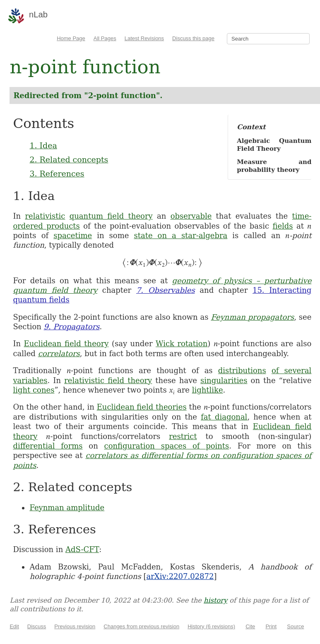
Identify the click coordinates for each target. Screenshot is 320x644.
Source (295, 626)
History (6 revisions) (211, 626)
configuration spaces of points (167, 446)
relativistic (45, 216)
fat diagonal (224, 417)
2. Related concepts (69, 159)
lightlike (208, 390)
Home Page (71, 38)
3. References (57, 174)
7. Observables (166, 290)
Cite (250, 626)
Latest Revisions (144, 38)
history (215, 600)
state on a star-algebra (180, 235)
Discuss (37, 626)
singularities (224, 380)
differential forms (48, 446)
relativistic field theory (108, 380)
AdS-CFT (82, 549)
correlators (59, 353)
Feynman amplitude (67, 508)
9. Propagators (72, 327)
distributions (242, 370)
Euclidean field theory (66, 344)
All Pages (105, 38)
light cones (34, 390)
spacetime (73, 235)
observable (191, 216)
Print (271, 626)
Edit (14, 626)
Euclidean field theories (142, 407)
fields (283, 226)
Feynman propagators (252, 317)
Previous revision (75, 626)
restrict (183, 436)
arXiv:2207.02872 (180, 576)
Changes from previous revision (141, 626)
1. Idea (43, 145)
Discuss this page (193, 38)
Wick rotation (182, 344)
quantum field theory (111, 216)
